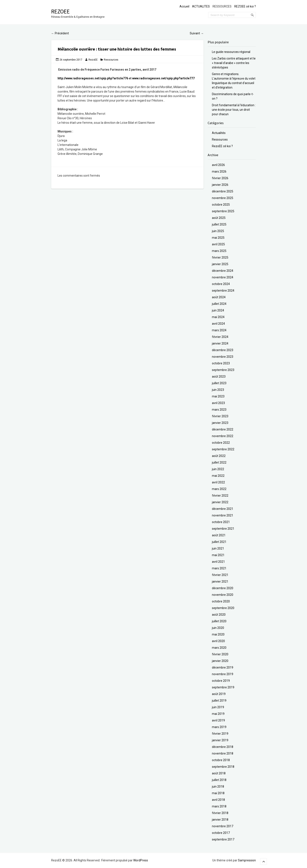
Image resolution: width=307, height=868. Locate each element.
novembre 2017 (223, 826)
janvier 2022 (220, 502)
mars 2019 (219, 727)
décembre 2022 (223, 429)
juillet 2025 (219, 224)
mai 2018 (218, 793)
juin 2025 (218, 231)
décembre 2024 (223, 271)
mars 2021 (219, 568)
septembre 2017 (223, 839)
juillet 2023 (219, 383)
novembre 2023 (223, 357)
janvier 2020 (220, 661)
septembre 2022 (223, 449)
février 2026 (220, 178)
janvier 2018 (220, 820)
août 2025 (219, 218)
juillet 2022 (219, 462)
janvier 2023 (220, 423)
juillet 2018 (219, 780)
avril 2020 (218, 641)
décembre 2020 (223, 588)
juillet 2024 (219, 304)
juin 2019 (218, 707)
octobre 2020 (221, 601)
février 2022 (220, 496)
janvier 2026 (220, 185)
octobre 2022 (221, 443)
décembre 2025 (223, 191)
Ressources (111, 60)
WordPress (141, 860)
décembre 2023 (223, 350)
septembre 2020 (223, 608)
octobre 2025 (221, 205)
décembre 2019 (223, 667)
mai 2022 (218, 476)
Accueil (184, 6)
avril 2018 (218, 800)
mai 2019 (218, 714)
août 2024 (219, 297)
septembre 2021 (223, 529)
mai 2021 (218, 555)
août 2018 (219, 773)
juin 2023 (218, 390)
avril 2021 (218, 562)
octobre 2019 (221, 681)
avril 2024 (218, 324)
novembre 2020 (223, 595)
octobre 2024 (221, 284)
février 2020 (220, 654)
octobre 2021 (221, 522)
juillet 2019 (219, 701)
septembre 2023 (223, 370)
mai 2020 (218, 634)
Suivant (197, 33)
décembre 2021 (223, 509)
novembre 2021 (223, 515)
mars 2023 (219, 410)
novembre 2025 (223, 198)
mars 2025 (219, 251)
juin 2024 (218, 310)
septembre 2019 (223, 687)
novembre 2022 (223, 436)
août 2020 (219, 615)
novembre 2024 (223, 277)
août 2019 (219, 694)
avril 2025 (218, 244)
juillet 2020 (219, 621)
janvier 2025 (220, 264)
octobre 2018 (221, 760)
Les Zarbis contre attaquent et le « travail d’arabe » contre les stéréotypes (234, 63)
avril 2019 (218, 720)
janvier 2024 (220, 343)
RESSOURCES (222, 6)
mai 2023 (218, 396)
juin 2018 (218, 787)
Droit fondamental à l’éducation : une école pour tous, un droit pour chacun (234, 110)
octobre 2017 (221, 833)
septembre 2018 (223, 767)
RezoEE (60, 11)
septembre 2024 (223, 291)
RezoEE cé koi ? (222, 146)
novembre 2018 (223, 753)
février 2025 (220, 257)
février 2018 (220, 813)
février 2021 (220, 575)
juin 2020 (218, 628)
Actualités (219, 133)
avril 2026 (218, 165)
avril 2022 (218, 482)
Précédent (60, 33)
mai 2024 (218, 317)
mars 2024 (219, 330)
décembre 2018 (223, 747)
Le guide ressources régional (231, 52)
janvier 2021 (220, 582)
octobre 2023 (221, 363)
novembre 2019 (223, 674)
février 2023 (220, 416)
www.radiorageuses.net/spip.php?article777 (163, 78)
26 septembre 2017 (71, 60)
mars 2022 (219, 489)
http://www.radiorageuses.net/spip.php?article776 (93, 78)
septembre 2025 (223, 211)
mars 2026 (219, 172)
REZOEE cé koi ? (245, 6)
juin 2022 (218, 469)
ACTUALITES (201, 6)
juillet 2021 (219, 542)
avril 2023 (218, 403)
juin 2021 (218, 548)
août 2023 (219, 377)
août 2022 (219, 456)
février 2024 (220, 337)
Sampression (247, 860)
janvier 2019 (220, 740)
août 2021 (219, 535)
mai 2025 (218, 238)
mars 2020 (219, 648)
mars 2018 (219, 806)
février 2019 (220, 734)
